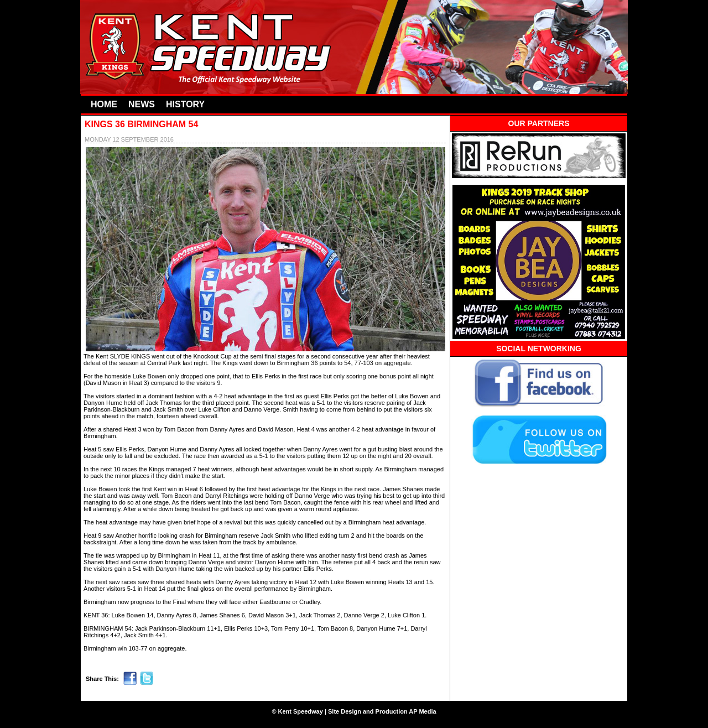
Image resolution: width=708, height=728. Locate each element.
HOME (104, 104)
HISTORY (185, 104)
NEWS (142, 104)
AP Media (422, 711)
